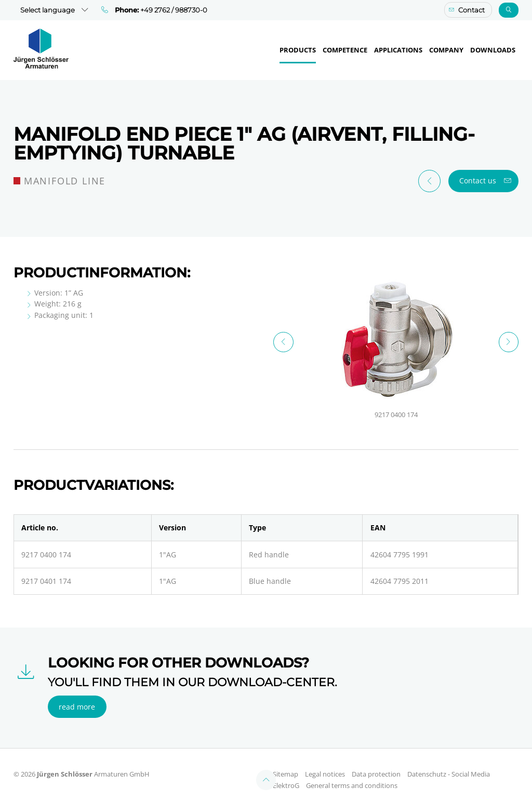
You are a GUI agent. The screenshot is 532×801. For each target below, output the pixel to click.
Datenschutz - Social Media (449, 764)
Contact (471, 10)
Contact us (478, 181)
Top (266, 770)
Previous (283, 342)
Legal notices (325, 764)
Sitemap (285, 764)
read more (77, 696)
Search (509, 10)
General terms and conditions (352, 775)
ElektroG (286, 775)
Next (509, 342)
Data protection (376, 764)
